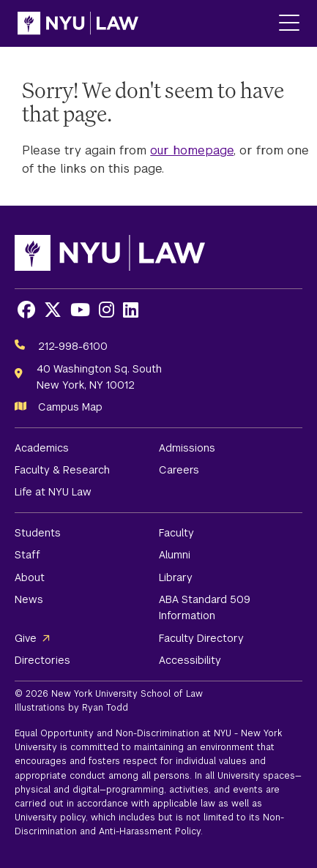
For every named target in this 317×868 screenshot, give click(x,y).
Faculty (176, 533)
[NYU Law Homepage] (78, 23)
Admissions (187, 448)
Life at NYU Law (53, 492)
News (29, 599)
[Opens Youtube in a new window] (80, 310)
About (30, 577)
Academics (42, 448)
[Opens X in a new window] (53, 310)
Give (26, 638)
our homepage (192, 150)
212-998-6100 (73, 346)
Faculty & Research (62, 470)
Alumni (175, 555)
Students (38, 533)
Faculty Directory (201, 638)
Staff (27, 555)
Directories (42, 660)
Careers (179, 470)
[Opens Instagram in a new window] (107, 310)
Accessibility (190, 660)
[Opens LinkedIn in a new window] (131, 310)
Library (176, 577)
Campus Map (70, 407)
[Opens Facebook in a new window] (26, 310)
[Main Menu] (289, 24)
